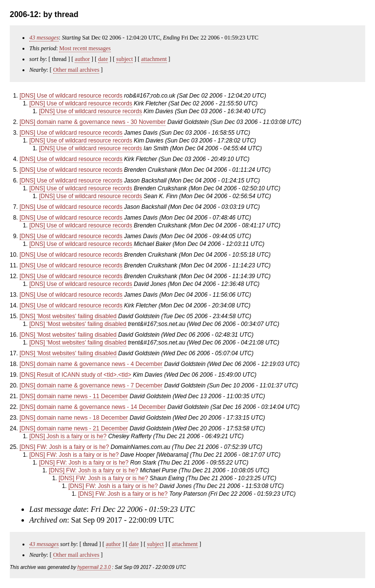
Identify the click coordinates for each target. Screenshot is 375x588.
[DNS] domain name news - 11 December (74, 396)
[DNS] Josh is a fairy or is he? (68, 436)
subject (125, 59)
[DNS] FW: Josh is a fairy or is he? (64, 447)
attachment (154, 59)
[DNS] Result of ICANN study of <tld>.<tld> (75, 375)
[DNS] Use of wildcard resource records (71, 96)
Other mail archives (76, 70)
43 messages (44, 38)
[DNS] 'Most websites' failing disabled (68, 316)
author (82, 59)
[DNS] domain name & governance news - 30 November (93, 122)
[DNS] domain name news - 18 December (74, 418)
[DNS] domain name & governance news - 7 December (91, 385)
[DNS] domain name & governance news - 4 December (91, 364)
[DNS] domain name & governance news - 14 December (93, 407)
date (103, 59)
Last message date (58, 509)
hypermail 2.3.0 (94, 567)
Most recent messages (85, 48)
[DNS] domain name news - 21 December (74, 428)
